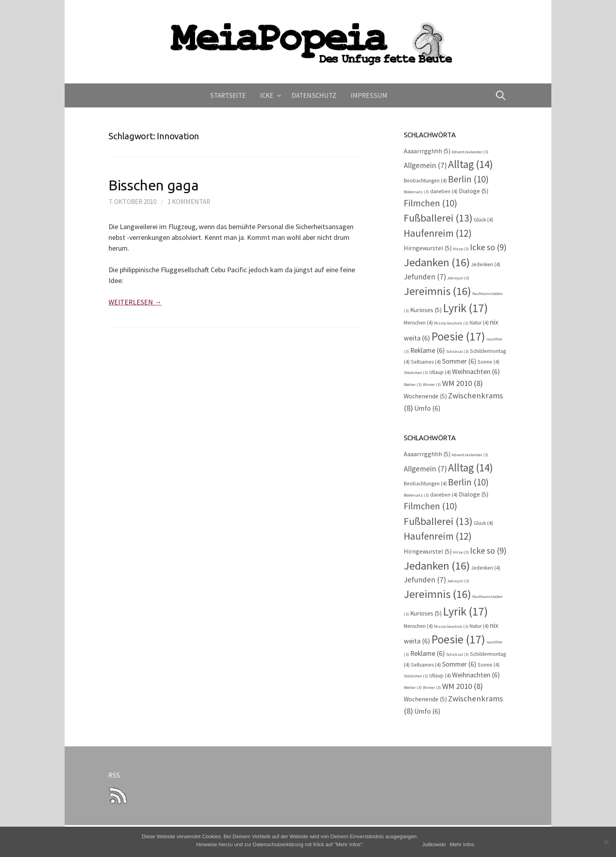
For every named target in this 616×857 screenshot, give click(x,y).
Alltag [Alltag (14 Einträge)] (471, 164)
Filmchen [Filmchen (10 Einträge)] (430, 203)
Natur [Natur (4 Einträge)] (479, 323)
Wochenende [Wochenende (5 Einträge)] (425, 396)
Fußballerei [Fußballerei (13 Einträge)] (438, 218)
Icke (267, 95)
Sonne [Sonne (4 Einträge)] (489, 362)
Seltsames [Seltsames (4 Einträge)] (426, 362)
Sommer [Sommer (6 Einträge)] (459, 361)
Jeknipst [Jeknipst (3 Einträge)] (458, 278)
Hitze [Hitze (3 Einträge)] (461, 249)
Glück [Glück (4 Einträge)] (483, 220)
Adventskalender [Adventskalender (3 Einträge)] (470, 152)
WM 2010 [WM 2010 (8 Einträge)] (462, 383)
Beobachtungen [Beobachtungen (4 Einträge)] (425, 181)
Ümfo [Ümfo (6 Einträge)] (427, 408)
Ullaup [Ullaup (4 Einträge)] (440, 372)
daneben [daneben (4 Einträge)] (444, 191)
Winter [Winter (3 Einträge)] (432, 385)
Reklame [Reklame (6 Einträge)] (427, 350)
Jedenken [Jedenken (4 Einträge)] (486, 264)
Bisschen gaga (153, 185)
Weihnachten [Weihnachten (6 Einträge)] (476, 372)
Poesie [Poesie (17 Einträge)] (458, 336)
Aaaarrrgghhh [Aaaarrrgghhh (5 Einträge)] (427, 151)
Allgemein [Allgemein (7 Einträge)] (425, 165)
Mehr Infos (462, 844)
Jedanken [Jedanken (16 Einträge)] (437, 262)
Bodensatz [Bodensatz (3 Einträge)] (416, 192)
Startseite (228, 95)
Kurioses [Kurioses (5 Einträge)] (426, 310)
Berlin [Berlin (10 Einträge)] (468, 179)
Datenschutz (314, 95)
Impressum (369, 95)
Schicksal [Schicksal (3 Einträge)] (457, 351)
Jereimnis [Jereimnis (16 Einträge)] (437, 291)
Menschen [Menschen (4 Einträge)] (418, 323)
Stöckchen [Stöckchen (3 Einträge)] (416, 373)
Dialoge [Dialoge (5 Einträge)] (474, 191)
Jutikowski (434, 844)
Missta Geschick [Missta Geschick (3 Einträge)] (451, 323)
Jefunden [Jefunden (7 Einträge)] (425, 277)
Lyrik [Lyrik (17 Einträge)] (465, 308)
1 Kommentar (189, 202)
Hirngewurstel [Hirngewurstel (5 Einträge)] (428, 248)
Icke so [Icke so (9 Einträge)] (488, 247)
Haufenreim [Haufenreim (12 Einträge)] (438, 233)
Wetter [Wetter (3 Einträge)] (413, 385)
